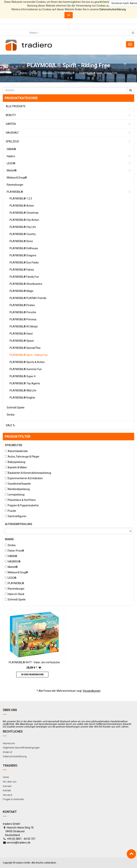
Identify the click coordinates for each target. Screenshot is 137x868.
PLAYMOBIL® (66, 73)
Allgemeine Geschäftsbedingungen (21, 748)
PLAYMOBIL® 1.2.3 (21, 199)
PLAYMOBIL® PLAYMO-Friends (28, 298)
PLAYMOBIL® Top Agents (25, 383)
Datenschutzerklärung (113, 9)
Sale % (10, 425)
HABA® (11, 149)
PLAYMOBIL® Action (22, 206)
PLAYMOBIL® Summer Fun (26, 369)
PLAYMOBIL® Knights (22, 398)
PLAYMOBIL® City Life (23, 227)
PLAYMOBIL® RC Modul (24, 327)
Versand (7, 795)
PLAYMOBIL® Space (22, 341)
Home (23, 73)
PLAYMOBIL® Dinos (21, 241)
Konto (34, 33)
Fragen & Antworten (13, 799)
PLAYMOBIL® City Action (24, 220)
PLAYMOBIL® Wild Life (23, 390)
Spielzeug (48, 73)
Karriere (7, 786)
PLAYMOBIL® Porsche (23, 312)
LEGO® (11, 163)
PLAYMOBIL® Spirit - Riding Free (98, 73)
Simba (11, 415)
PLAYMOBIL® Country (23, 234)
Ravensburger (15, 185)
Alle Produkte (16, 106)
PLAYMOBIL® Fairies (22, 270)
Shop (34, 73)
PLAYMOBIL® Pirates (22, 305)
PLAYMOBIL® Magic (21, 291)
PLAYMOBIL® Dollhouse (24, 248)
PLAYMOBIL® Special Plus (25, 348)
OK (69, 15)
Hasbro (11, 156)
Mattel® (12, 170)
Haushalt (12, 133)
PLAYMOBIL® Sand (21, 334)
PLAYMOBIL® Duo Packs (24, 263)
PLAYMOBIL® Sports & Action (27, 362)
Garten (11, 124)
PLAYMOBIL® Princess (23, 319)
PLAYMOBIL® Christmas (24, 213)
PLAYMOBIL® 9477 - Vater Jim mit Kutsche (34, 662)
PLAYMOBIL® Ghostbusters (26, 284)
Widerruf (7, 752)
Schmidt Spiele (16, 408)
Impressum (9, 743)
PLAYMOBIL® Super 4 (23, 376)
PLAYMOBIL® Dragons (23, 255)
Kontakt (7, 790)
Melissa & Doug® (17, 178)
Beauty (11, 115)
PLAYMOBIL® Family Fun (24, 277)
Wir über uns (10, 782)
